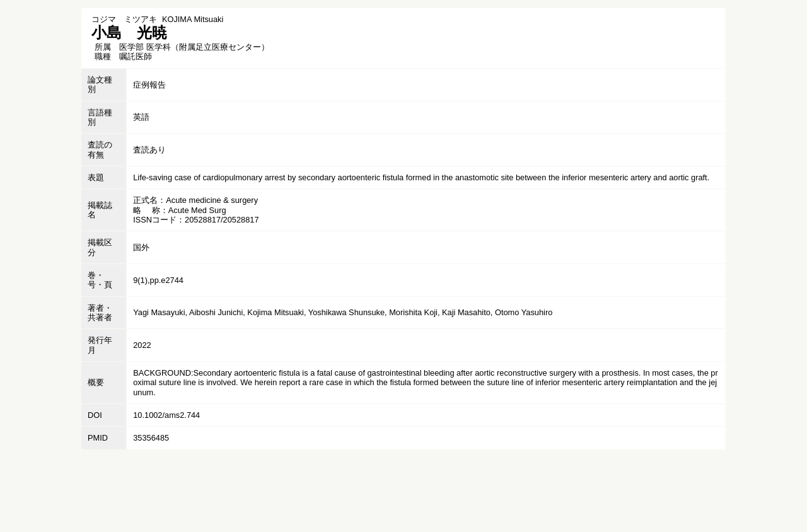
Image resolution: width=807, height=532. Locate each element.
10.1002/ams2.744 (166, 415)
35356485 (151, 438)
